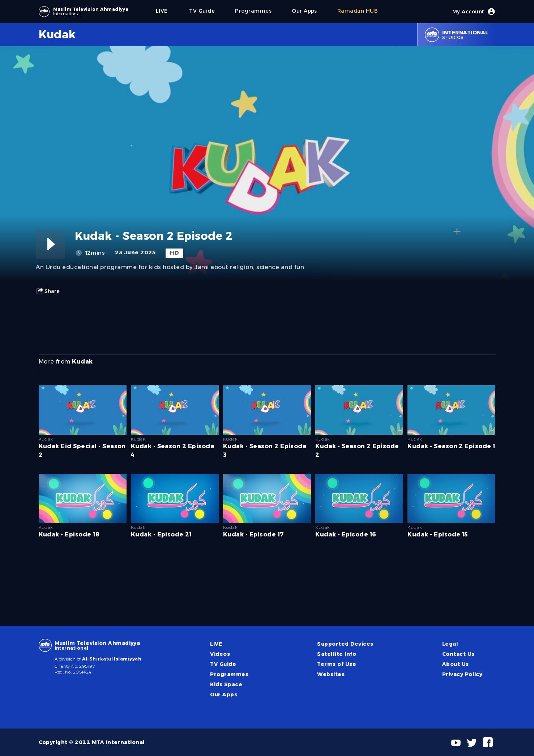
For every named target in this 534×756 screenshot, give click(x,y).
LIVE (216, 644)
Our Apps (224, 695)
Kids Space (226, 684)
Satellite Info (337, 654)
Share (48, 291)
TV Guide (223, 664)
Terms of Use (337, 664)
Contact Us (458, 654)
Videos (220, 654)
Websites (331, 674)
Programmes (229, 674)
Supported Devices (345, 644)
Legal (450, 644)
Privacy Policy (462, 674)
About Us (456, 664)
